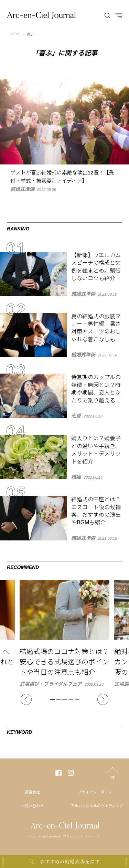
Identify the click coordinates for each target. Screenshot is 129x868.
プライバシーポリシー (97, 792)
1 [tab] (52, 699)
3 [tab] (65, 699)
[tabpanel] (64, 633)
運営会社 (32, 792)
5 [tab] (77, 699)
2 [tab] (58, 699)
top (113, 777)
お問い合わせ (32, 806)
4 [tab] (71, 699)
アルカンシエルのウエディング (97, 806)
